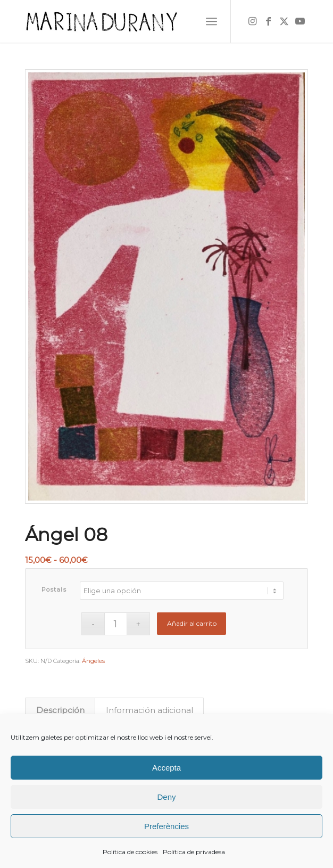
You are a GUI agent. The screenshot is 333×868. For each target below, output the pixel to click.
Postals (54, 589)
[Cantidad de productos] (116, 624)
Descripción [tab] (60, 710)
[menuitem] (211, 21)
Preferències (166, 826)
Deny (166, 797)
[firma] (138, 21)
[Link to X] (284, 21)
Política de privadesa (194, 852)
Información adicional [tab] (149, 710)
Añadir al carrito (192, 623)
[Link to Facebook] (268, 21)
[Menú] (211, 21)
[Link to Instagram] (252, 21)
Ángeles (93, 661)
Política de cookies (130, 852)
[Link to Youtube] (300, 21)
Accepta (166, 768)
